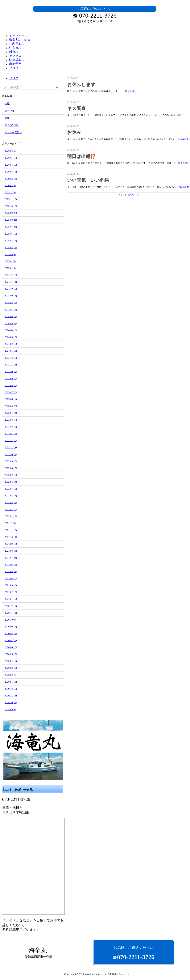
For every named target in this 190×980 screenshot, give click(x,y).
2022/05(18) (11, 489)
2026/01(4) (10, 185)
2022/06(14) (11, 482)
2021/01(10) (11, 599)
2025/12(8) (10, 192)
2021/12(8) (10, 523)
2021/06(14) (11, 564)
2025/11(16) (11, 199)
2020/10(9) (10, 620)
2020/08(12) (11, 633)
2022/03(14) (11, 502)
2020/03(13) (11, 668)
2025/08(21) (11, 220)
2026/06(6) (10, 151)
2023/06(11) (11, 399)
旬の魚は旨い (12, 125)
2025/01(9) (10, 268)
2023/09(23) (11, 378)
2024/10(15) (11, 289)
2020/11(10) (11, 613)
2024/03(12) (11, 337)
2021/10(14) (11, 537)
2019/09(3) (10, 709)
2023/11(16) (11, 365)
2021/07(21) (11, 558)
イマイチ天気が (13, 132)
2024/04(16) (11, 330)
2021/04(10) (11, 578)
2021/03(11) (11, 585)
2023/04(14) (11, 413)
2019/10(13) (11, 702)
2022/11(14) (11, 447)
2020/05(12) (11, 654)
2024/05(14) (11, 323)
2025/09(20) (11, 213)
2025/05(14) (11, 241)
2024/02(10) (11, 344)
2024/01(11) (11, 351)
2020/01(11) (11, 682)
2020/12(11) (11, 606)
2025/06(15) (11, 234)
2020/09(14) (11, 627)
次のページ (133, 195)
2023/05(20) (11, 406)
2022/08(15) (11, 468)
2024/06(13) (11, 316)
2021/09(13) (11, 544)
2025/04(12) (11, 247)
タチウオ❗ (11, 111)
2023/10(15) (11, 371)
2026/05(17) (11, 158)
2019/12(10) (11, 689)
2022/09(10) (11, 461)
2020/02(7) (10, 675)
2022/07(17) (11, 475)
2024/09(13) (11, 296)
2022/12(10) (11, 440)
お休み (74, 132)
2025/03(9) (10, 254)
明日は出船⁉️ (82, 156)
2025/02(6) (10, 261)
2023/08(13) (11, 385)
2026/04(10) (11, 165)
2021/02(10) (11, 592)
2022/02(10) (11, 509)
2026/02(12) (11, 178)
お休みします (81, 85)
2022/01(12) (11, 516)
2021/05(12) (11, 571)
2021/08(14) (11, 551)
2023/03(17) (11, 420)
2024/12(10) (11, 275)
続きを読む (131, 91)
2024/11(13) (11, 282)
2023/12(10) (11, 358)
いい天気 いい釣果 (88, 180)
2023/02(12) (11, 427)
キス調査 (76, 108)
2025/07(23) (11, 227)
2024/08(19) (11, 302)
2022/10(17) (11, 454)
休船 (7, 103)
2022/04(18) (11, 496)
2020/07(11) (11, 640)
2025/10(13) (11, 206)
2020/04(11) (11, 661)
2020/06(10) (11, 647)
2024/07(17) (11, 310)
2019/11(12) (11, 696)
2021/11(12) (11, 530)
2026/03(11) (11, 172)
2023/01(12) (11, 433)
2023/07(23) (11, 392)
